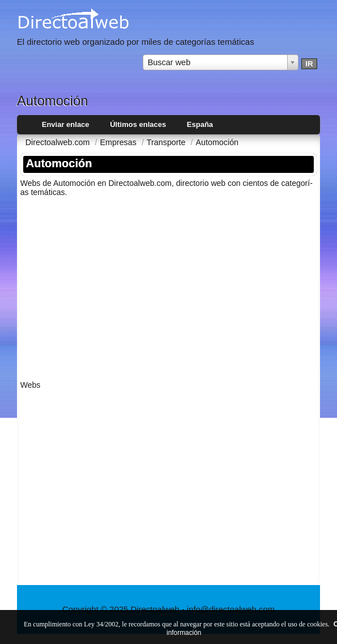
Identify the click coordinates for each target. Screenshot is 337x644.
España (200, 124)
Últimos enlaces (138, 124)
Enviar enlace (66, 124)
